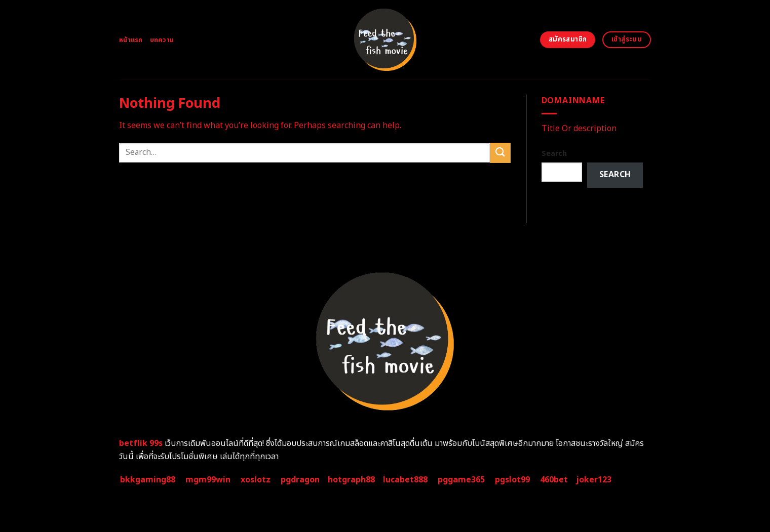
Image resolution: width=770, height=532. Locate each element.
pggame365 (461, 480)
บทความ (162, 40)
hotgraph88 (351, 480)
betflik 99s (141, 443)
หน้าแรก (131, 40)
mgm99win (208, 480)
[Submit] (500, 153)
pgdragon (300, 480)
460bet (554, 480)
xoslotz (256, 480)
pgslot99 (512, 480)
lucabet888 (405, 480)
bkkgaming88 (148, 480)
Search (554, 154)
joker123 (594, 480)
